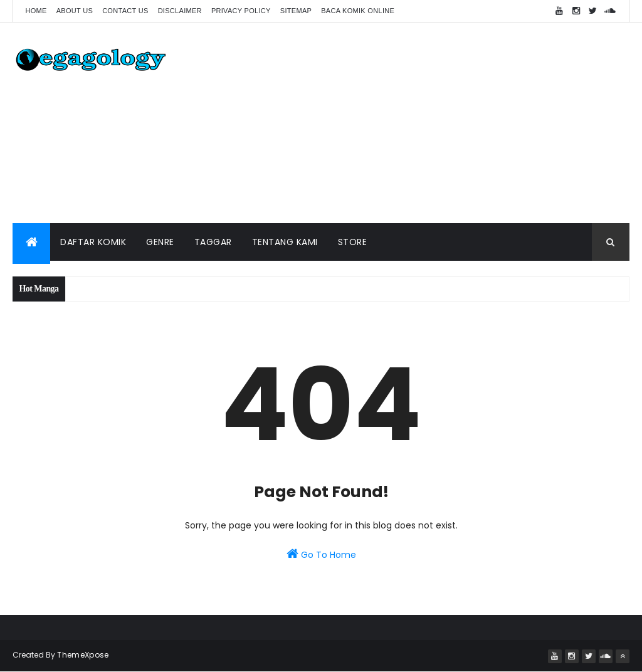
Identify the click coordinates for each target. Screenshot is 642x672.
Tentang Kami (285, 242)
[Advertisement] (401, 123)
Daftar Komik (93, 242)
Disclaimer (180, 11)
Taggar (213, 242)
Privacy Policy (241, 11)
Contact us (125, 11)
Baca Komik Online (358, 11)
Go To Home (321, 554)
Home (36, 11)
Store (353, 242)
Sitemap (296, 11)
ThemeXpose (83, 655)
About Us (75, 11)
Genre (160, 242)
